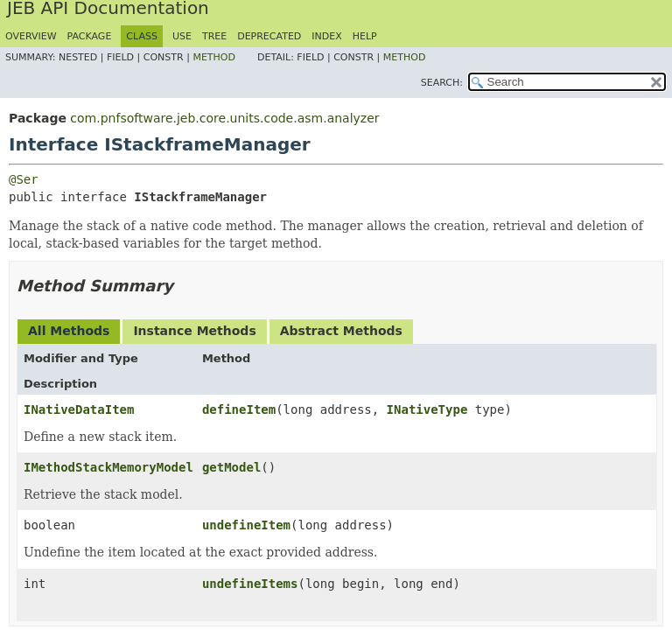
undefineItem (246, 525)
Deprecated (269, 36)
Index (326, 36)
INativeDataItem (79, 409)
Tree (214, 36)
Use (182, 36)
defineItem (239, 409)
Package (90, 36)
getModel (231, 467)
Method (214, 57)
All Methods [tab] (69, 331)
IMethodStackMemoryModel (108, 467)
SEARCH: (442, 83)
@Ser (24, 179)
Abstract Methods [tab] (341, 331)
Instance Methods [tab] (194, 331)
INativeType (427, 409)
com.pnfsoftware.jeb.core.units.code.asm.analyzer (224, 118)
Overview (31, 36)
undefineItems (250, 584)
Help (365, 36)
